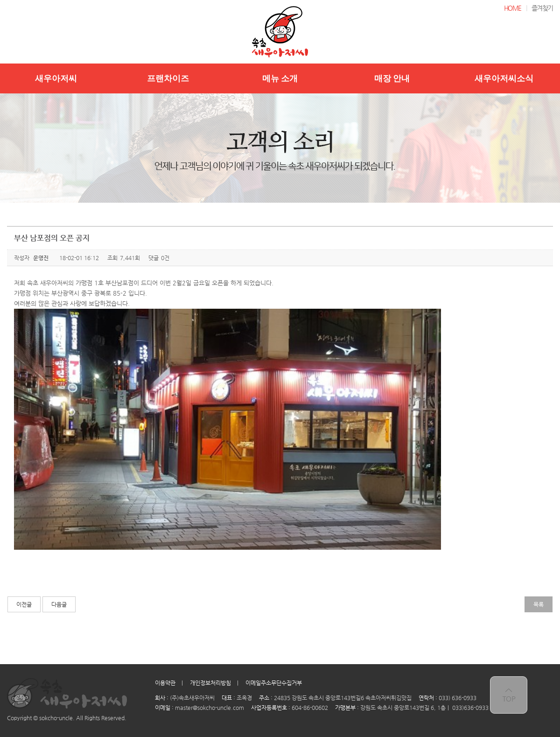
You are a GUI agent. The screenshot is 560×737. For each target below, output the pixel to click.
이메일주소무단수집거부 (274, 683)
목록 (539, 604)
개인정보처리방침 (210, 683)
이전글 (24, 604)
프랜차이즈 (168, 78)
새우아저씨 (56, 78)
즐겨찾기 (542, 8)
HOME (513, 8)
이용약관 (165, 683)
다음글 (59, 604)
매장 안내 (392, 78)
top (509, 695)
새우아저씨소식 (504, 78)
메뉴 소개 (280, 78)
